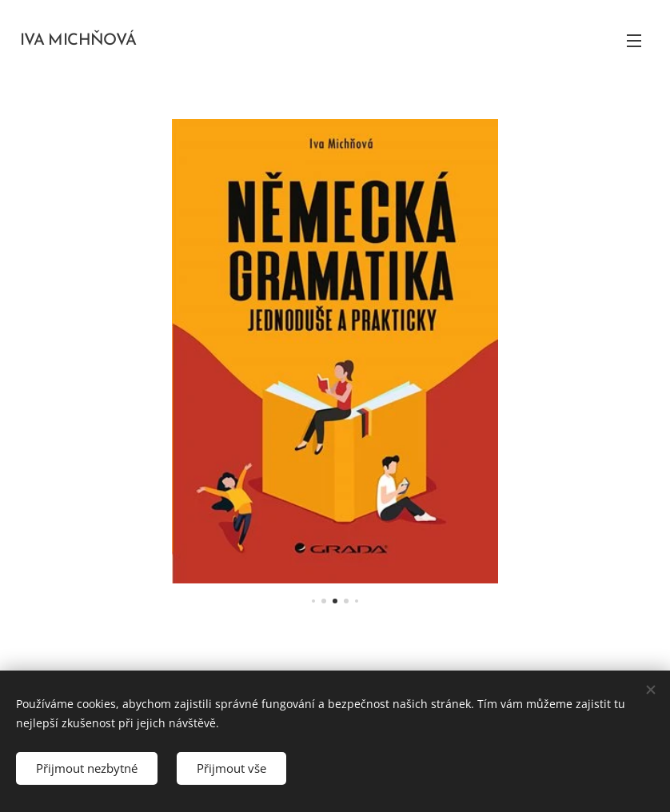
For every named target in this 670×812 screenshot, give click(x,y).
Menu (634, 41)
